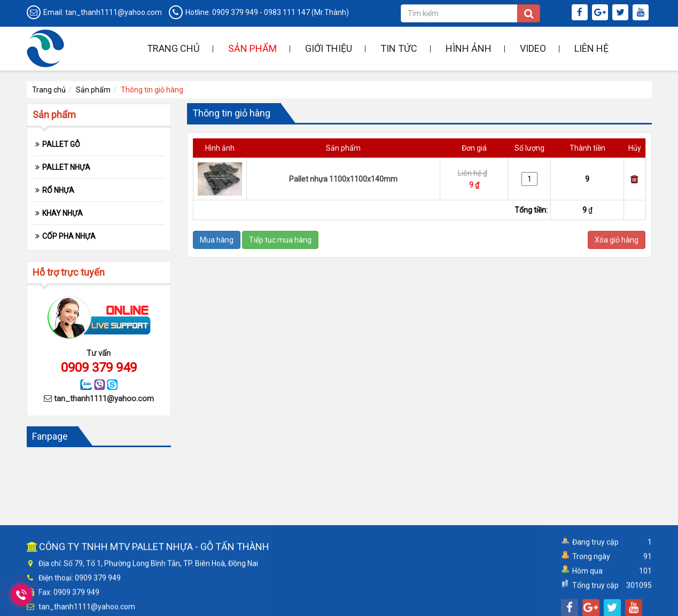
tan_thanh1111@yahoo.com (114, 12)
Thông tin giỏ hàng (152, 90)
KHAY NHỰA (63, 213)
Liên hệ (591, 48)
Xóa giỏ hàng (617, 240)
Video (533, 48)
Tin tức (399, 48)
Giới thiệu (329, 48)
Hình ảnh (469, 48)
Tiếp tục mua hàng (280, 240)
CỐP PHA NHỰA (69, 236)
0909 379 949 (235, 12)
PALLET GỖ (61, 144)
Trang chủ (173, 48)
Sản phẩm (252, 48)
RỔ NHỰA (58, 190)
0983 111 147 (287, 12)
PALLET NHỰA (66, 167)
